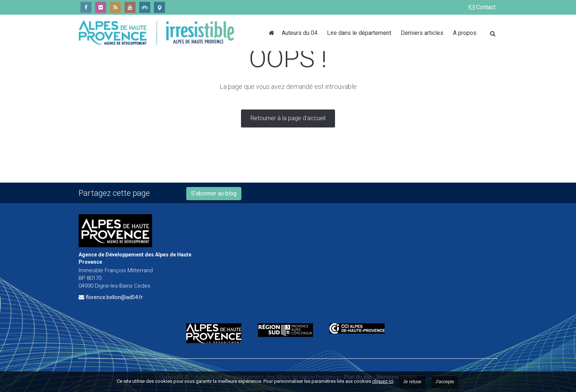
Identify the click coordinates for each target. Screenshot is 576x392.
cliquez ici (383, 381)
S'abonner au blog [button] (214, 193)
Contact (482, 7)
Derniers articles (423, 33)
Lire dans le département (360, 33)
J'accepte (445, 382)
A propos (465, 33)
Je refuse (412, 382)
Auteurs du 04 (301, 33)
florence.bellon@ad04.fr (114, 297)
